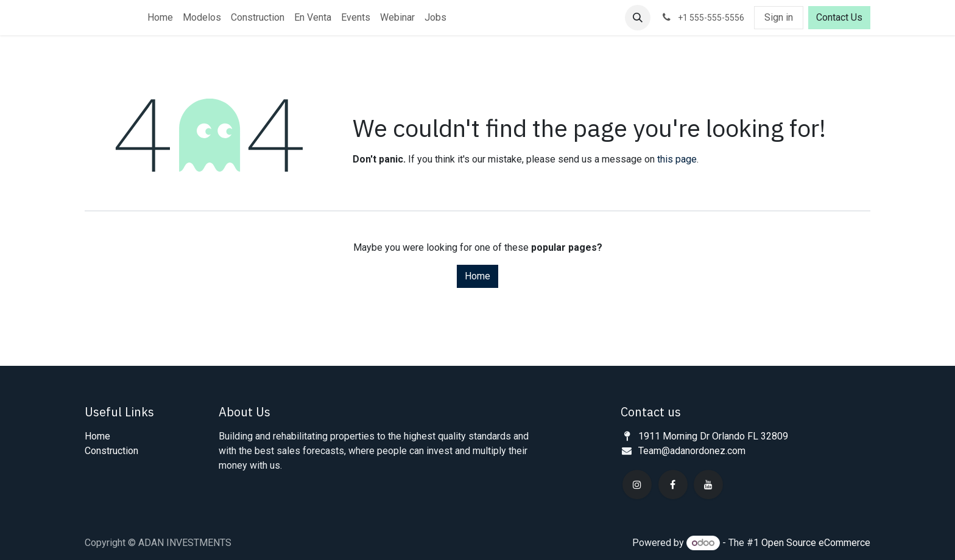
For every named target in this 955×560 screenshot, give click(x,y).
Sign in (779, 17)
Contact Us (839, 17)
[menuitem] (160, 18)
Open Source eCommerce (816, 543)
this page (677, 159)
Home (477, 276)
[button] (638, 18)
